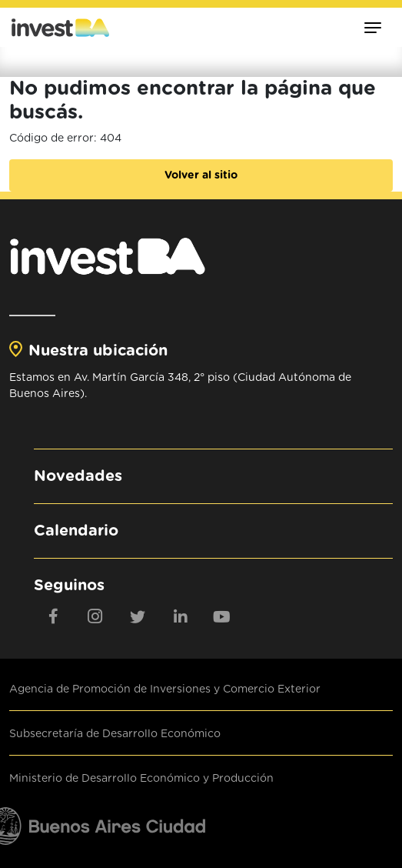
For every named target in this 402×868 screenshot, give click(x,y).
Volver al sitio (201, 175)
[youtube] (222, 616)
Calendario (76, 531)
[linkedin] (180, 616)
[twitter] (138, 616)
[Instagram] (95, 616)
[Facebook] (53, 616)
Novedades (78, 476)
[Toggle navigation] (373, 27)
